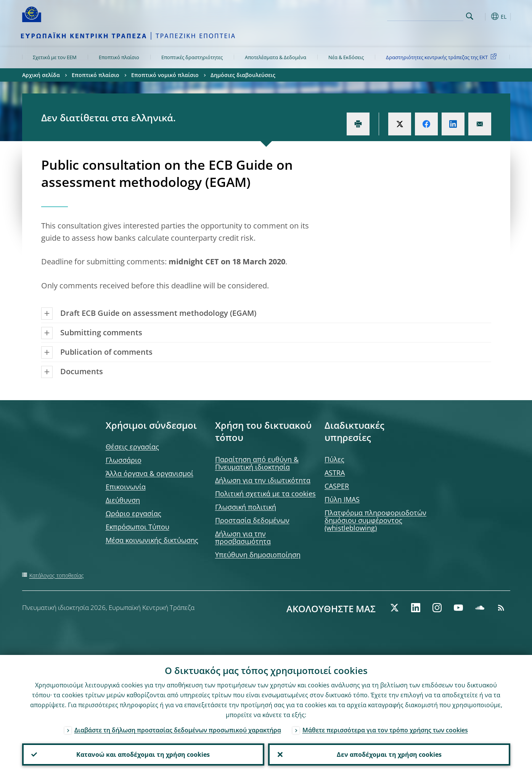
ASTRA (335, 473)
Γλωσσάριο (124, 460)
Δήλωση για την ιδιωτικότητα (263, 480)
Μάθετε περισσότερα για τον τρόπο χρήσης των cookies (385, 730)
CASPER (337, 486)
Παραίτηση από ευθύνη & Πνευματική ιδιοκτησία (257, 463)
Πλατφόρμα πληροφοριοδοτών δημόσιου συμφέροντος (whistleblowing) (375, 520)
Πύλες (334, 459)
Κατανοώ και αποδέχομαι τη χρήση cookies (143, 754)
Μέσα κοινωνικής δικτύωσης (152, 540)
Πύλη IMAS (342, 499)
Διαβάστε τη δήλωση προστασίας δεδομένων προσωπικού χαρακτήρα (178, 730)
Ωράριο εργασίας (133, 513)
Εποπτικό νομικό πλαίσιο (165, 75)
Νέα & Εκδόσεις (346, 57)
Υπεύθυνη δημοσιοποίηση (258, 555)
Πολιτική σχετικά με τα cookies (265, 494)
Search (470, 16)
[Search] (425, 15)
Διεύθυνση (123, 500)
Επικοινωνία (126, 487)
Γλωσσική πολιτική (246, 507)
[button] (484, 16)
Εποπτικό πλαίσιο (119, 57)
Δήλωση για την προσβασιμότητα (243, 537)
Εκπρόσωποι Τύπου (137, 527)
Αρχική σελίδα (41, 75)
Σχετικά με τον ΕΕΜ (55, 57)
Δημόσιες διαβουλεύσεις (243, 75)
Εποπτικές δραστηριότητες (192, 57)
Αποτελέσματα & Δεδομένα (276, 57)
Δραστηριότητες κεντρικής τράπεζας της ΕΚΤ (443, 57)
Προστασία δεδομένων (252, 520)
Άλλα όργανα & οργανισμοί (149, 473)
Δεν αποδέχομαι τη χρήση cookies (389, 754)
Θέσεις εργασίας (132, 447)
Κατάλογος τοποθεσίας (57, 575)
